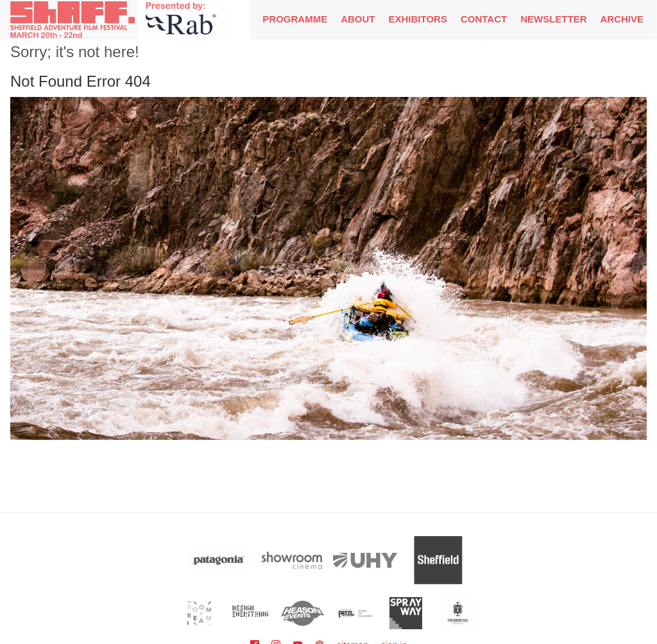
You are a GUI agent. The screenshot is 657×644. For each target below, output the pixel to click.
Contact (484, 19)
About (358, 19)
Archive (622, 19)
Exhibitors (418, 19)
